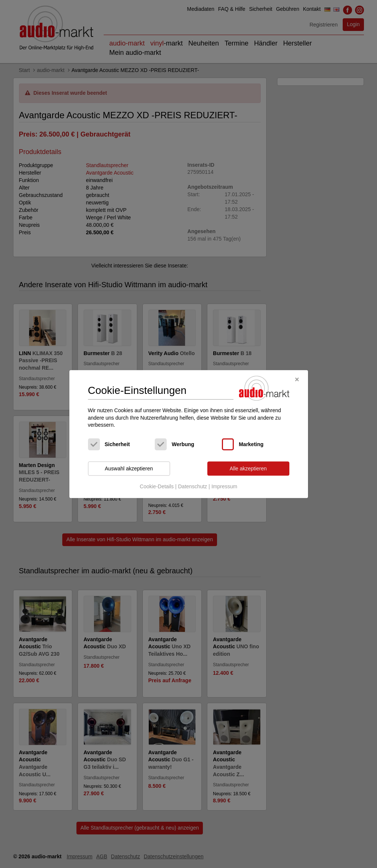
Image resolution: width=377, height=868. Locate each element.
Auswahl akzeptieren (129, 469)
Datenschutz (192, 487)
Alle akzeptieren (248, 469)
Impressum (224, 487)
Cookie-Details (157, 487)
